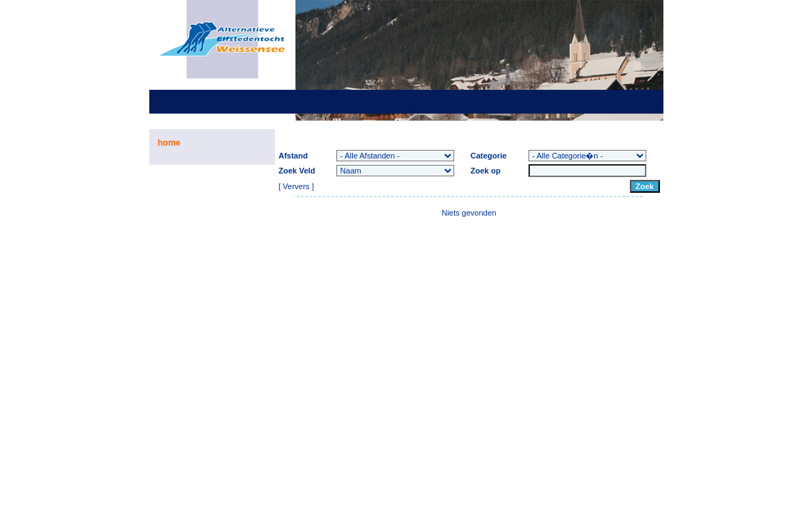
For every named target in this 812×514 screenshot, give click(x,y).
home (169, 143)
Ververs (296, 186)
